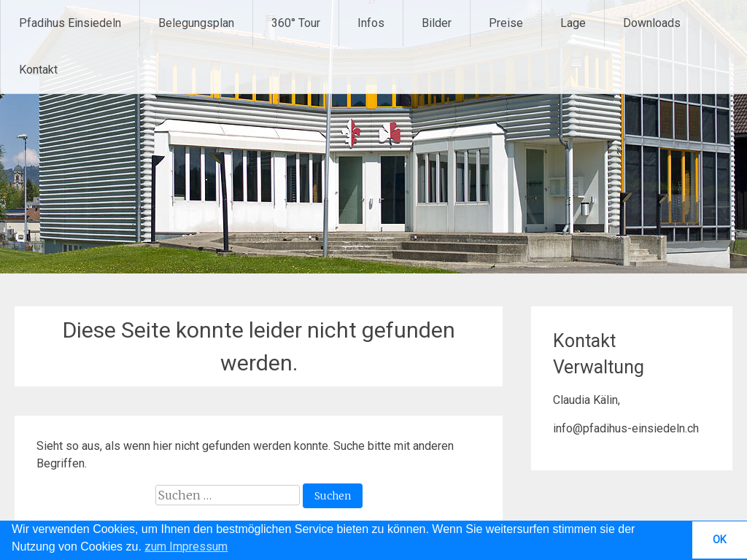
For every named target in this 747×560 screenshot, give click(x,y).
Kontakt (38, 70)
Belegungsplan (196, 23)
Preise (506, 23)
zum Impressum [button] (186, 547)
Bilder (437, 23)
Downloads (652, 23)
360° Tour (296, 23)
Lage (573, 23)
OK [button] (720, 540)
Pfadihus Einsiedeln (70, 23)
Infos (371, 23)
